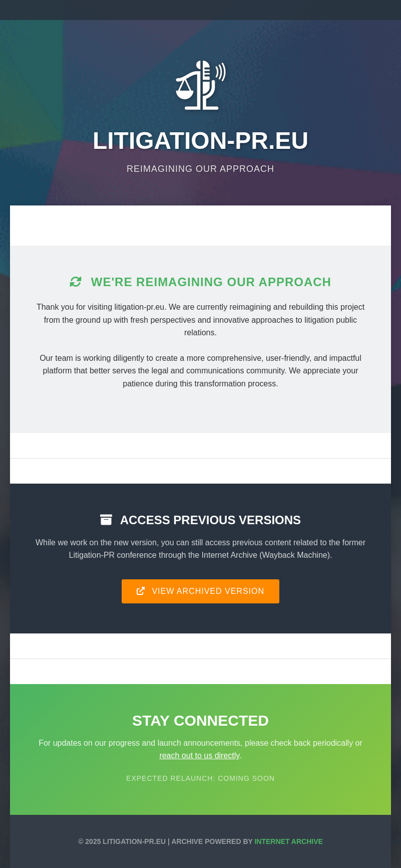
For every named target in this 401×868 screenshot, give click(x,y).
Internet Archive (288, 841)
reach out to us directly (199, 755)
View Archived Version (200, 591)
